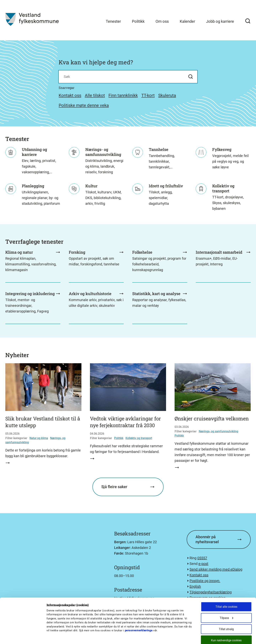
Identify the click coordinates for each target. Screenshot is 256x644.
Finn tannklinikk (123, 95)
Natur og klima (39, 438)
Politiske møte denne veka (84, 105)
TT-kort (148, 95)
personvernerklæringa (139, 611)
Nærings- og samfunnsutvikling (218, 431)
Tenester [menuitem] (113, 21)
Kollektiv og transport (139, 438)
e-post (203, 564)
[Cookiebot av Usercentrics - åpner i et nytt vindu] (23, 637)
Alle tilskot (95, 95)
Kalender (187, 21)
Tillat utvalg (226, 610)
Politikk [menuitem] (138, 21)
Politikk (119, 438)
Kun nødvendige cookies (226, 621)
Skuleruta (167, 95)
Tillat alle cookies (226, 587)
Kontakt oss (70, 95)
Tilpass (226, 599)
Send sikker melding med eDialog (216, 569)
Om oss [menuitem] (162, 21)
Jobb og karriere (220, 21)
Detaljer (185, 637)
